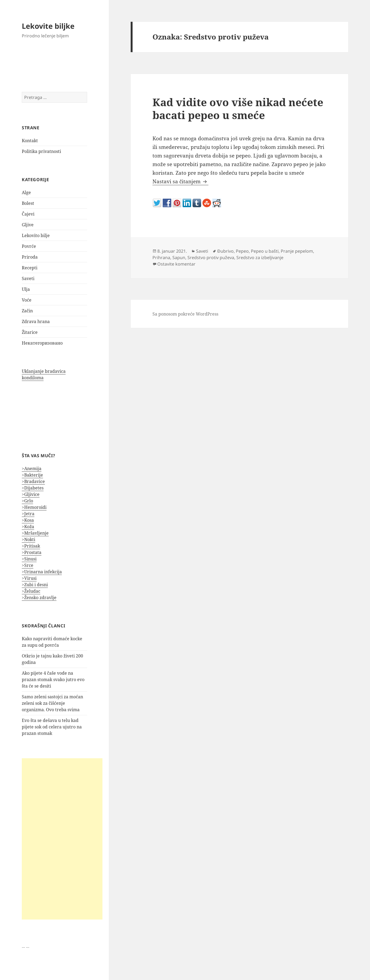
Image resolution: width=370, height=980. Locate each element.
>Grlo (27, 501)
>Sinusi (29, 559)
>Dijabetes (33, 488)
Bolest (28, 203)
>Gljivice (31, 494)
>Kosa (28, 520)
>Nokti (29, 539)
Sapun (179, 257)
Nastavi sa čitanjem (180, 181)
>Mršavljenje (35, 533)
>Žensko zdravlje (39, 598)
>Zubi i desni (35, 585)
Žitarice (30, 332)
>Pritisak (31, 546)
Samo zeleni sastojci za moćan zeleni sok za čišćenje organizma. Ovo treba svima (52, 703)
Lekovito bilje (36, 235)
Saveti (28, 278)
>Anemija (32, 468)
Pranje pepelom (297, 251)
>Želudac (31, 591)
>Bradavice (33, 481)
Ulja (26, 289)
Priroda (30, 257)
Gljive (28, 225)
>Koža (28, 527)
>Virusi (29, 578)
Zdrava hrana (36, 321)
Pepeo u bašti (265, 251)
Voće (27, 300)
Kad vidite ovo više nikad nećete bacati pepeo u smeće (238, 108)
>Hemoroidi (34, 507)
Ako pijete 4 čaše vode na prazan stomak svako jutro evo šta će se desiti (53, 679)
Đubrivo (225, 251)
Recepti (30, 268)
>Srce (28, 565)
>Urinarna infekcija (42, 572)
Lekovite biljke (48, 26)
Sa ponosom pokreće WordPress (185, 314)
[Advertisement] (62, 839)
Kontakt (30, 141)
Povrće (29, 246)
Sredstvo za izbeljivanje (260, 257)
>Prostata (32, 552)
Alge (26, 192)
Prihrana (161, 257)
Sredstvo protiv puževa (211, 257)
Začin (27, 311)
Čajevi (28, 214)
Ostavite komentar (176, 264)
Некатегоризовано (42, 343)
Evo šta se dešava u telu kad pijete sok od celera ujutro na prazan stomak (52, 727)
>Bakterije (32, 475)
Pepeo (242, 251)
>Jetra (28, 514)
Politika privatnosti (41, 151)
